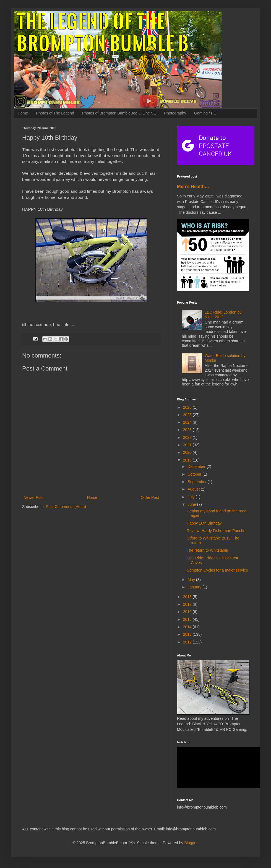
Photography (175, 113)
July (191, 497)
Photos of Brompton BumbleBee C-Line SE (119, 113)
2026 (188, 407)
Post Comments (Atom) (66, 507)
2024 (188, 422)
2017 (188, 604)
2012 (188, 642)
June (192, 504)
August (194, 489)
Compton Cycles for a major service (217, 570)
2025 (188, 415)
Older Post (150, 497)
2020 (188, 452)
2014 (188, 627)
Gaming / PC (205, 113)
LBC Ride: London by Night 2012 (223, 315)
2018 (188, 597)
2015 (188, 619)
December (197, 466)
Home (23, 113)
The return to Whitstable (207, 550)
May (192, 580)
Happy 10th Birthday (204, 523)
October (195, 474)
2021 (188, 445)
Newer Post (33, 497)
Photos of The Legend (55, 113)
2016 (188, 612)
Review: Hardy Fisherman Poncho (216, 531)
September (197, 482)
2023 (188, 430)
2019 (188, 460)
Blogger (191, 843)
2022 (188, 437)
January (195, 587)
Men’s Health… (193, 186)
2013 (188, 634)
